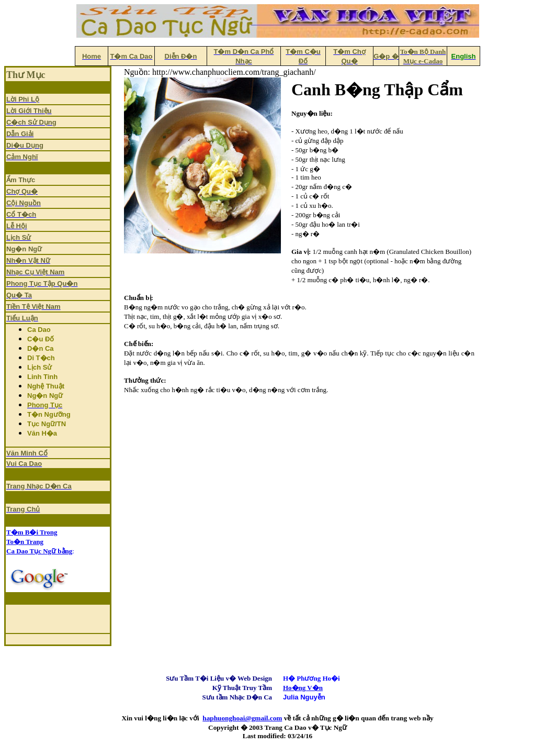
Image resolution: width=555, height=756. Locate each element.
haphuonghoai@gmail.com (242, 718)
